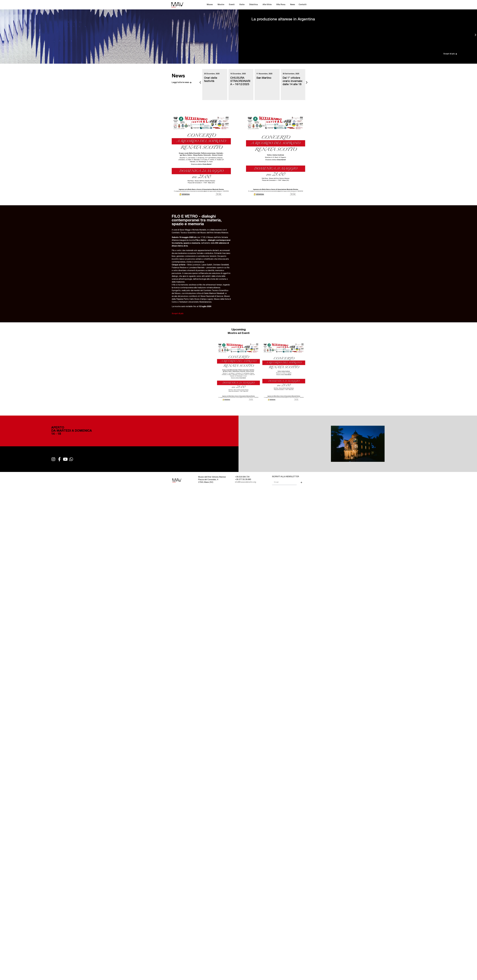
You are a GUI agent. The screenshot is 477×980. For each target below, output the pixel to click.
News (293, 5)
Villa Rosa (281, 5)
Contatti (303, 5)
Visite (242, 5)
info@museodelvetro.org (246, 482)
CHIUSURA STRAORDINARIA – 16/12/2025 (240, 81)
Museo (210, 5)
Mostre (222, 5)
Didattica (254, 5)
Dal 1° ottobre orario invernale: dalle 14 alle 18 (293, 81)
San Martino (264, 78)
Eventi (232, 5)
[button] (1, 35)
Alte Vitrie (268, 5)
